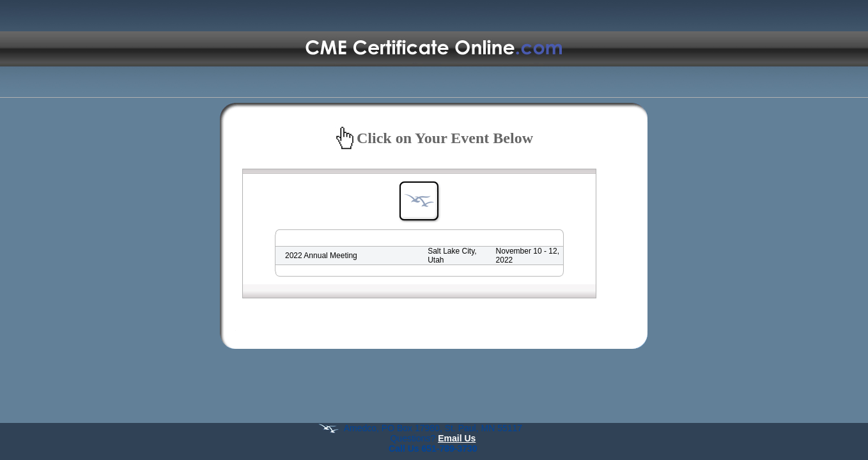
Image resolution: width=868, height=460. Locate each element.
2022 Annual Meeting (321, 256)
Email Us (457, 438)
